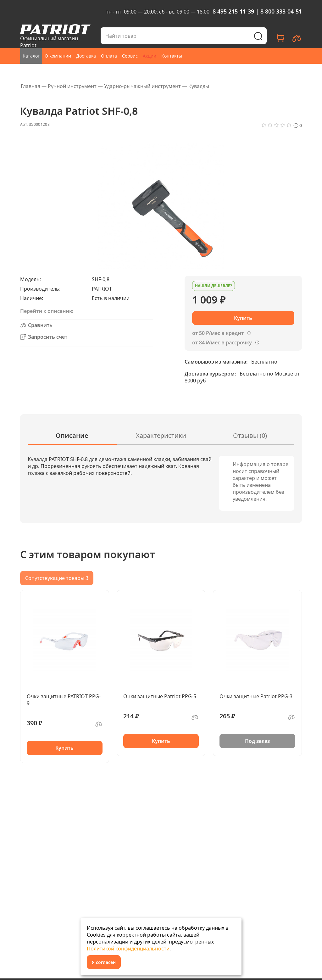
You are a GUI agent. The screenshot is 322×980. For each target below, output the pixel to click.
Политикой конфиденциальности (128, 949)
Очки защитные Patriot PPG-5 (160, 696)
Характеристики (161, 435)
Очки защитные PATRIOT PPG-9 (64, 700)
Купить (64, 748)
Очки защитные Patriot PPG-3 (256, 696)
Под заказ (257, 741)
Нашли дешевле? (214, 286)
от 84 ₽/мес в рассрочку (222, 342)
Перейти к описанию (47, 311)
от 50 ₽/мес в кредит (218, 333)
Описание (72, 435)
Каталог (31, 56)
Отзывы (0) (250, 435)
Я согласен (104, 962)
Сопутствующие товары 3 (57, 578)
